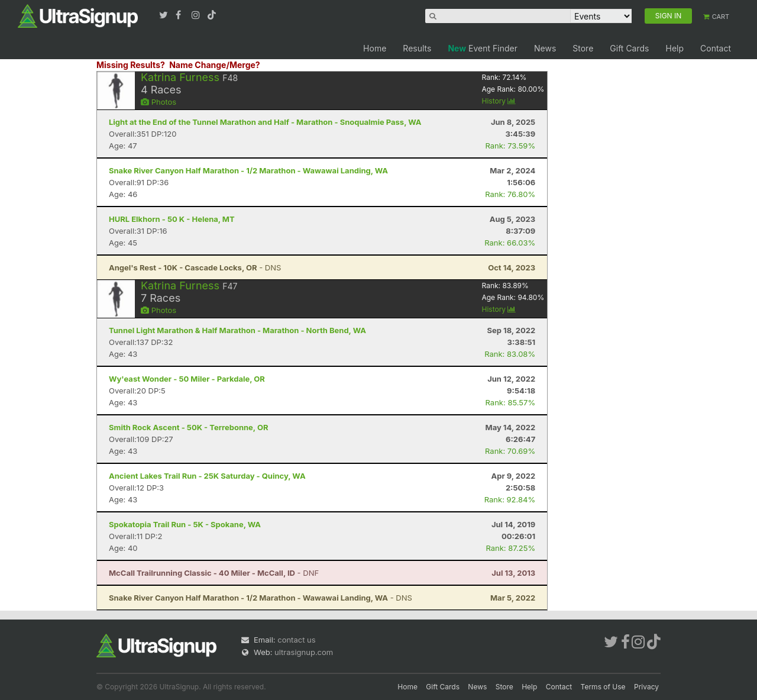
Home (375, 48)
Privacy (646, 687)
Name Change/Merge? (215, 65)
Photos (158, 102)
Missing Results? (131, 65)
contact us (296, 640)
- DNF (214, 573)
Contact (716, 48)
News (545, 48)
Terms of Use (603, 687)
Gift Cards (629, 48)
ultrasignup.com (304, 652)
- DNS (195, 267)
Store (583, 48)
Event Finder (483, 48)
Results (417, 48)
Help (674, 48)
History (499, 101)
